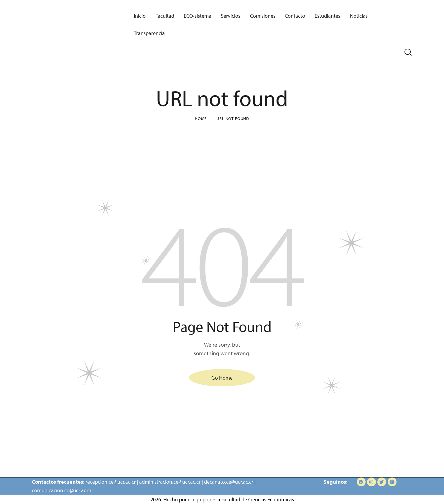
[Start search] (408, 52)
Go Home (222, 378)
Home (201, 118)
